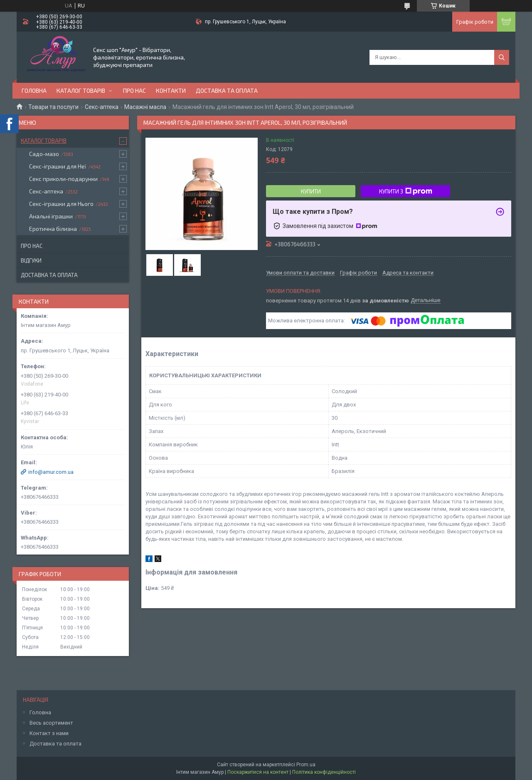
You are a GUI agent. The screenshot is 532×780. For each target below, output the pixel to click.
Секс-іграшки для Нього (61, 204)
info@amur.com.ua (51, 472)
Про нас (134, 90)
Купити (311, 191)
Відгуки (31, 260)
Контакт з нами (49, 733)
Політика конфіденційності (324, 772)
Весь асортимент (51, 723)
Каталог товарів (81, 90)
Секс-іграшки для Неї (58, 166)
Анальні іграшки (51, 216)
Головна (34, 90)
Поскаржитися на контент (258, 772)
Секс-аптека (102, 107)
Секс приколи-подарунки (63, 179)
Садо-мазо (44, 154)
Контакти (171, 90)
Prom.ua (306, 765)
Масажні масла (145, 107)
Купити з (406, 191)
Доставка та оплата (227, 90)
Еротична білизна (53, 229)
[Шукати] (502, 57)
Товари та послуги (53, 107)
